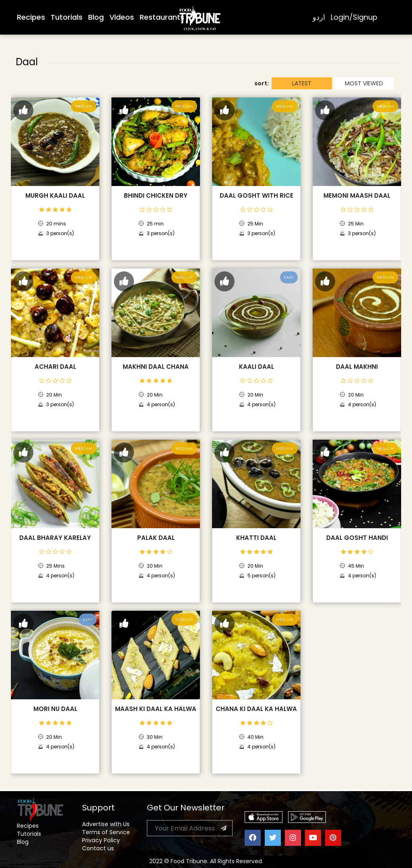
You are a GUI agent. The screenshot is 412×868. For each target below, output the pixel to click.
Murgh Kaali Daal (55, 196)
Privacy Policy (101, 840)
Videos (122, 17)
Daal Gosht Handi (357, 538)
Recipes (31, 17)
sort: (262, 83)
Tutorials (67, 17)
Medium (84, 106)
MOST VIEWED (364, 83)
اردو (319, 17)
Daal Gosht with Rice (256, 196)
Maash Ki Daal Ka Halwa (156, 709)
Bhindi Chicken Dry (156, 196)
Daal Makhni (357, 367)
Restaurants (162, 17)
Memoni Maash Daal (357, 196)
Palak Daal (156, 538)
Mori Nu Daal (55, 709)
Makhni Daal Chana (156, 367)
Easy (289, 277)
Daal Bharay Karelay (55, 538)
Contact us (98, 848)
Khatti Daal (256, 538)
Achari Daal (55, 367)
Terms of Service (106, 832)
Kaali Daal (256, 367)
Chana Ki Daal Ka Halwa (256, 709)
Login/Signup (354, 17)
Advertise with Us (106, 824)
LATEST (302, 83)
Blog (96, 17)
